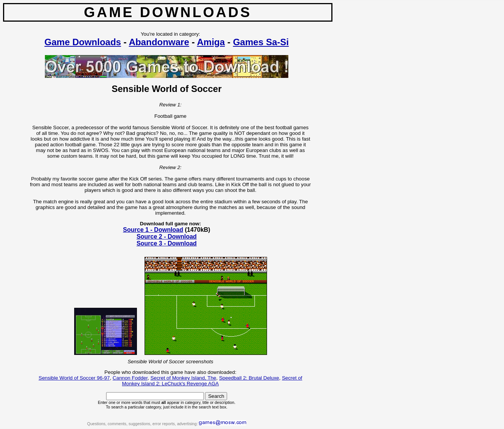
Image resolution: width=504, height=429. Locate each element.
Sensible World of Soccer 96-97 (74, 378)
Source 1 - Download (153, 230)
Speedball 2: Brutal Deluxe (249, 378)
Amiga (211, 42)
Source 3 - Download (167, 243)
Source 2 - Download (167, 237)
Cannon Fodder (130, 378)
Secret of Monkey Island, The (183, 378)
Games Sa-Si (261, 42)
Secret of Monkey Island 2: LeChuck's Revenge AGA (212, 381)
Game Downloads (83, 42)
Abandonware (159, 42)
